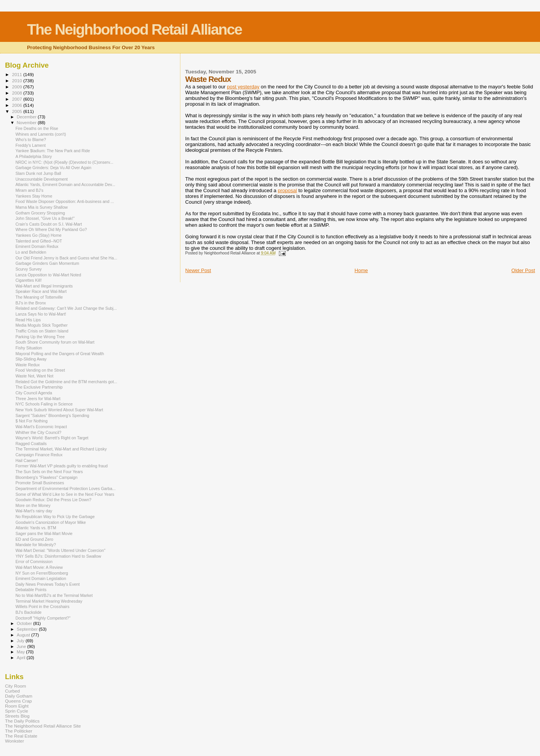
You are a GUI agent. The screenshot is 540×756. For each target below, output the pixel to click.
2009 (17, 87)
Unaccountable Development (42, 179)
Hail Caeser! (27, 460)
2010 (17, 81)
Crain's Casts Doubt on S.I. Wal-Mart (49, 224)
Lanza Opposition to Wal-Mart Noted (48, 275)
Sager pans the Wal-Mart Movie (44, 533)
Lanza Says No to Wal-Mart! (41, 314)
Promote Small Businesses (40, 483)
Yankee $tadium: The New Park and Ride (53, 151)
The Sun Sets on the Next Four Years (49, 472)
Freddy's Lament (30, 145)
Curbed (12, 691)
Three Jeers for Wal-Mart (38, 399)
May (22, 652)
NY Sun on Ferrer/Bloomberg (42, 573)
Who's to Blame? (31, 140)
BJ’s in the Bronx (31, 303)
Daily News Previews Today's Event (47, 584)
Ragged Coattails (31, 444)
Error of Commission (34, 562)
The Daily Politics (22, 721)
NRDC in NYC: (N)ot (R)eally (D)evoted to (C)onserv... (64, 162)
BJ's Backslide (28, 612)
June (22, 646)
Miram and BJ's (29, 190)
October (25, 623)
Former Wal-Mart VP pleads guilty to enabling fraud (62, 466)
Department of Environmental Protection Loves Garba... (65, 488)
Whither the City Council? (38, 432)
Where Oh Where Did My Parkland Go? (51, 229)
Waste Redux (27, 365)
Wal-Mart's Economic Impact (41, 427)
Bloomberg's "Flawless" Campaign (46, 477)
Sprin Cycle (17, 711)
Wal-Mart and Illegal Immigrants (44, 286)
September (28, 629)
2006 (17, 105)
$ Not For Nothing (32, 421)
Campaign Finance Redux (39, 455)
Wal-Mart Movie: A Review (39, 567)
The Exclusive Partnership (39, 387)
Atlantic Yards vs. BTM (36, 528)
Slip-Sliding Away (31, 359)
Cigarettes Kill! (28, 280)
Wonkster (14, 741)
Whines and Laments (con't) (41, 134)
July (21, 641)
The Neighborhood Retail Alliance (134, 29)
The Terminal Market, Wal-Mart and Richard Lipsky (61, 449)
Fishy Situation (29, 348)
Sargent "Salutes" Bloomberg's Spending (52, 415)
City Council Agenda (34, 393)
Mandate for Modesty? (36, 545)
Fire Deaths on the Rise (37, 128)
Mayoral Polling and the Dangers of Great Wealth (60, 354)
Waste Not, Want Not (34, 376)
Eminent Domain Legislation (41, 578)
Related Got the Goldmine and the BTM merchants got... (66, 382)
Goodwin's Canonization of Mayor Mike (51, 522)
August (24, 635)
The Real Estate (21, 736)
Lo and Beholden (31, 252)
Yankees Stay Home (34, 196)
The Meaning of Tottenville (39, 297)
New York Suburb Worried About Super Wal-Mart (59, 410)
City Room (16, 686)
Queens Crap (18, 701)
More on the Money (33, 505)
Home (361, 270)
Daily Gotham (19, 696)
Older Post (523, 270)
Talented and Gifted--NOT (39, 241)
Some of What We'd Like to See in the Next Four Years (65, 494)
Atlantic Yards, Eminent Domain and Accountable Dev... (65, 184)
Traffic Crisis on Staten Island (42, 331)
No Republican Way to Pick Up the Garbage (55, 517)
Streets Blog (17, 716)
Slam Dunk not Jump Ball (38, 173)
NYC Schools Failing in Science (44, 404)
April (22, 658)
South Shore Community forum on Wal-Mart (55, 342)
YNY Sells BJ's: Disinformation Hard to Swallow (58, 556)
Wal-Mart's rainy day (34, 511)
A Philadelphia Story (34, 156)
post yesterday (243, 87)
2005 (17, 111)
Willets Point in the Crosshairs (42, 606)
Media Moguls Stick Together (42, 325)
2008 (17, 93)
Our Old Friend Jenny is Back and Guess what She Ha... (66, 258)
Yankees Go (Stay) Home (38, 235)
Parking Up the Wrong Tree (40, 337)
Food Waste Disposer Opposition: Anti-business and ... (65, 201)
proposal (287, 190)
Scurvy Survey (28, 269)
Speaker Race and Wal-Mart (41, 291)
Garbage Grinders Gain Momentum (47, 263)
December (27, 117)
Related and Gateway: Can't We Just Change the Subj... (66, 308)
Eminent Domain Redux (37, 246)
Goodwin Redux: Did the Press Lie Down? (53, 500)
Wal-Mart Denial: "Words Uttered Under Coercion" (60, 550)
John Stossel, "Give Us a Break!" (45, 218)
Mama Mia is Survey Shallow (42, 207)
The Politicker (19, 731)
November (27, 123)
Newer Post (198, 270)
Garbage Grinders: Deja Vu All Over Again (53, 168)
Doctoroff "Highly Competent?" (43, 618)
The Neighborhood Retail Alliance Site (43, 726)
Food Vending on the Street (40, 370)
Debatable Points (31, 590)
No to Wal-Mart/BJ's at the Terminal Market (54, 595)
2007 (17, 99)
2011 (17, 74)
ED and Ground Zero (34, 539)
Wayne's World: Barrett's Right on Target (52, 438)
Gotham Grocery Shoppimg (40, 213)
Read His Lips (28, 320)
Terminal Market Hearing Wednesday (49, 601)
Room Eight (17, 706)
